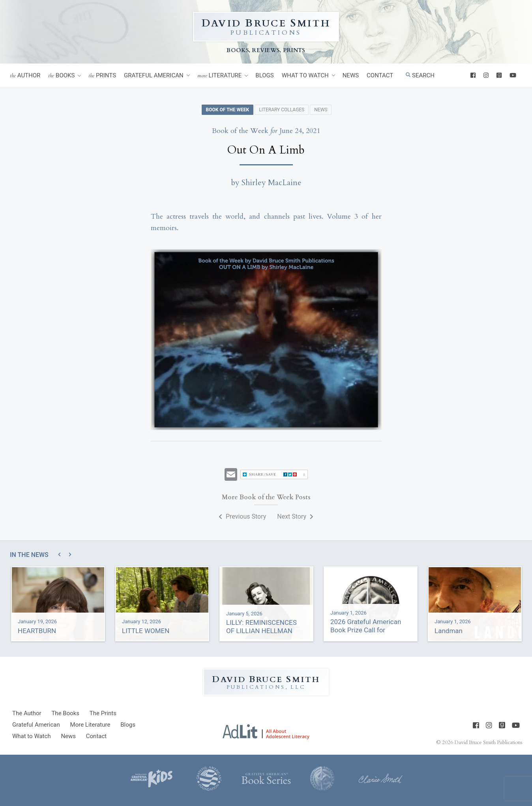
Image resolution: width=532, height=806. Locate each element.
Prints (102, 76)
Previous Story (242, 516)
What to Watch (305, 75)
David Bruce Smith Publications (488, 742)
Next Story (295, 516)
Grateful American (154, 75)
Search (420, 75)
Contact (380, 75)
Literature (220, 76)
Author (25, 76)
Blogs (264, 75)
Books (61, 76)
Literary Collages (282, 110)
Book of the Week (228, 110)
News (351, 75)
